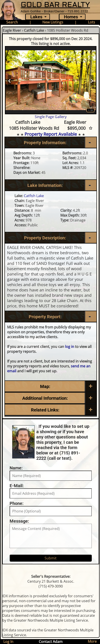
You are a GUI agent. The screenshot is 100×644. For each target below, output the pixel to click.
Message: (19, 521)
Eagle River (12, 30)
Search (12, 22)
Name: (16, 468)
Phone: (17, 503)
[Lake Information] (51, 185)
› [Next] (92, 80)
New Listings (53, 22)
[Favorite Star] (91, 128)
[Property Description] (51, 238)
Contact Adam (51, 642)
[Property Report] (51, 317)
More (92, 641)
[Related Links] (51, 410)
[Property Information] (51, 143)
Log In (8, 642)
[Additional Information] (51, 398)
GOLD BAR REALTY (55, 5)
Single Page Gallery (51, 117)
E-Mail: (17, 486)
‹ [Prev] (9, 80)
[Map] (51, 386)
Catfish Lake (34, 30)
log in (70, 347)
